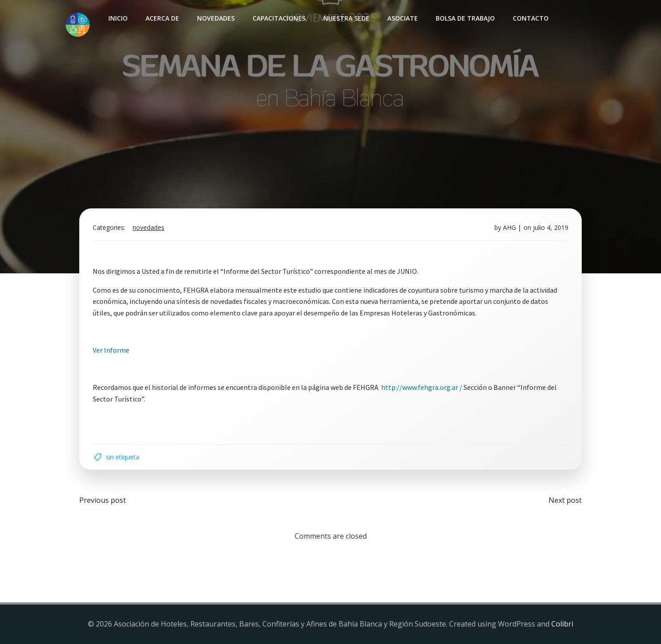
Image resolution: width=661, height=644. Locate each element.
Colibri (562, 624)
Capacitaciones (279, 18)
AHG (509, 227)
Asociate (403, 18)
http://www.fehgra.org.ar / (422, 387)
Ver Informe (111, 350)
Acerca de (162, 18)
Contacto (531, 18)
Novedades (216, 18)
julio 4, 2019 (551, 227)
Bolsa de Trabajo (465, 18)
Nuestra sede (346, 18)
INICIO (118, 18)
